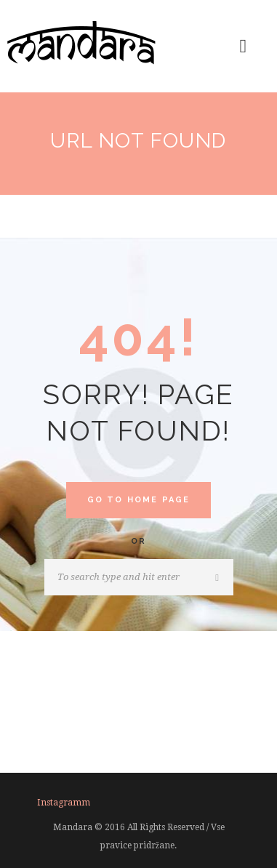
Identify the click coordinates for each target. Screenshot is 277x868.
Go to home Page (139, 500)
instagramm (64, 803)
